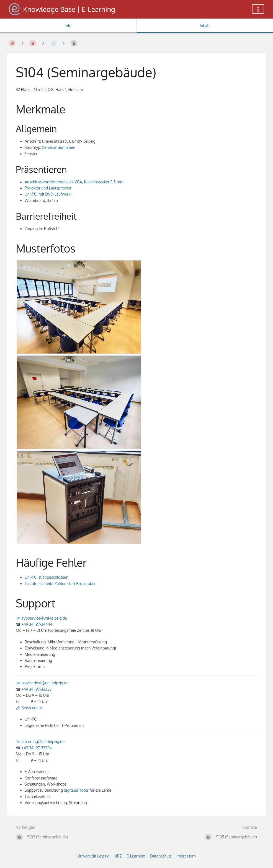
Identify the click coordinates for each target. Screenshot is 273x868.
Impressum (186, 856)
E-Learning (136, 856)
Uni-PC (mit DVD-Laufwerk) (48, 194)
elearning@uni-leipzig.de (43, 741)
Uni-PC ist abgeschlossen (47, 577)
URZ (118, 856)
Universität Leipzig (94, 856)
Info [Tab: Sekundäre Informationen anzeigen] (68, 26)
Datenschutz (161, 856)
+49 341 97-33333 (37, 689)
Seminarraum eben (59, 147)
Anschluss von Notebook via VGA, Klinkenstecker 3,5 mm (74, 182)
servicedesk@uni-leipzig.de (45, 683)
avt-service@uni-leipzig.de (44, 618)
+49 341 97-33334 (37, 748)
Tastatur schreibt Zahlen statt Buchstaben (61, 584)
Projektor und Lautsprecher (48, 188)
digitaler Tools (76, 790)
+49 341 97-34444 (37, 624)
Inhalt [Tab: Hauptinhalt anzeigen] (205, 26)
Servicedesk (32, 708)
